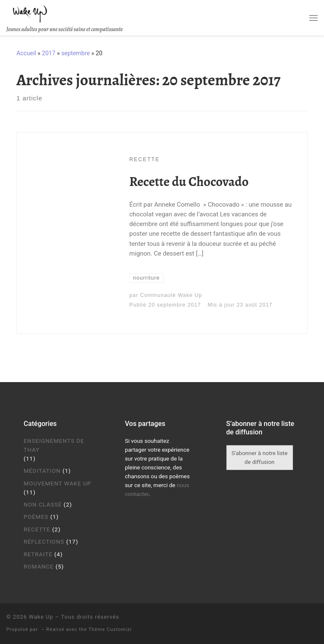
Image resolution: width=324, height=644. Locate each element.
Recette (37, 529)
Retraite (38, 554)
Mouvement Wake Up (57, 483)
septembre (76, 53)
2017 (49, 53)
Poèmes (36, 517)
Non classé (43, 504)
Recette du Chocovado (189, 182)
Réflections (44, 542)
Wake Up (41, 617)
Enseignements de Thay (54, 445)
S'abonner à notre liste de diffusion (260, 457)
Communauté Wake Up (171, 295)
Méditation (42, 471)
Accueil (26, 53)
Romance (39, 566)
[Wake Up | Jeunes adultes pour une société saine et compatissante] (30, 12)
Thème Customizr (110, 629)
